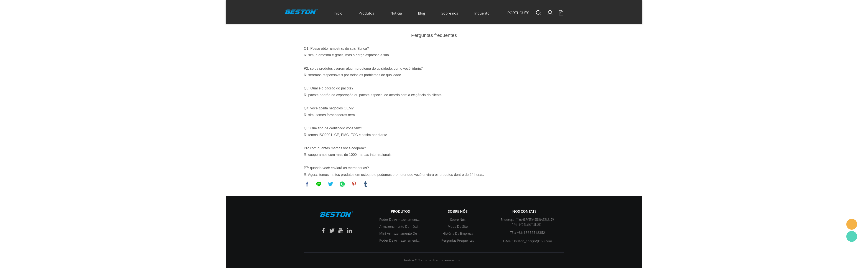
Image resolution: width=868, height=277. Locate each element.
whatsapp (342, 184)
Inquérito (482, 13)
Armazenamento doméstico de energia (409, 226)
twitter (330, 184)
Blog (422, 13)
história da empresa (458, 233)
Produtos (366, 13)
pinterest (354, 184)
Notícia (396, 13)
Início (338, 13)
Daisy (852, 224)
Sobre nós (450, 13)
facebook (307, 184)
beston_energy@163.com (533, 241)
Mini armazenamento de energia (404, 233)
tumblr (366, 184)
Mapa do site (458, 226)
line (319, 184)
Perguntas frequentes (458, 240)
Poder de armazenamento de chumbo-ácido (413, 240)
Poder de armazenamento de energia (408, 219)
